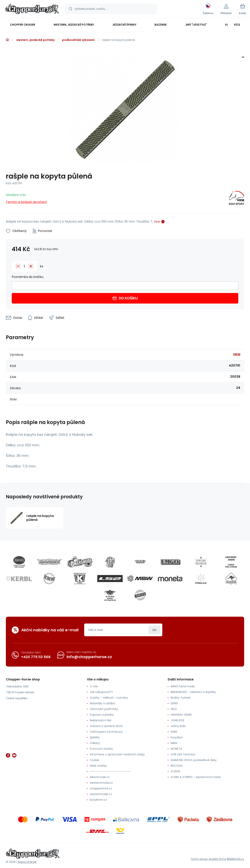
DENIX (174, 703)
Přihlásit (154, 630)
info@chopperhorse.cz (89, 657)
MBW (174, 743)
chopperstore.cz (101, 788)
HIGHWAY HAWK (181, 715)
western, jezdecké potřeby (36, 40)
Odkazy (95, 743)
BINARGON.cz (236, 859)
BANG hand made (183, 686)
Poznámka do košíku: (28, 277)
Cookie (95, 760)
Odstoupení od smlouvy (106, 732)
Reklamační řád (100, 720)
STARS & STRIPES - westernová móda (196, 777)
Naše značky (98, 766)
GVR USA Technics (183, 754)
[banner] (32, 9)
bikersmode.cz (100, 777)
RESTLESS (177, 766)
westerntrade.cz (101, 794)
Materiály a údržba (102, 703)
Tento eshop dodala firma (208, 859)
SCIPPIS (175, 771)
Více (157, 222)
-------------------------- (110, 771)
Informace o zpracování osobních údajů (117, 754)
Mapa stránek (27, 862)
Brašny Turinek (181, 698)
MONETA (176, 749)
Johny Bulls (178, 726)
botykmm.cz (98, 800)
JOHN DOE (178, 720)
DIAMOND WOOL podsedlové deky (194, 760)
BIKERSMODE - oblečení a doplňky (193, 692)
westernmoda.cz (101, 783)
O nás (94, 686)
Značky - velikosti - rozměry (109, 698)
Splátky (95, 737)
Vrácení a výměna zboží (106, 726)
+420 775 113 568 (36, 657)
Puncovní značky (101, 749)
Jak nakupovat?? (101, 692)
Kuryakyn (177, 737)
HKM (237, 354)
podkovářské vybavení (78, 40)
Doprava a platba (102, 715)
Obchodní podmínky (104, 709)
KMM (174, 732)
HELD (174, 709)
